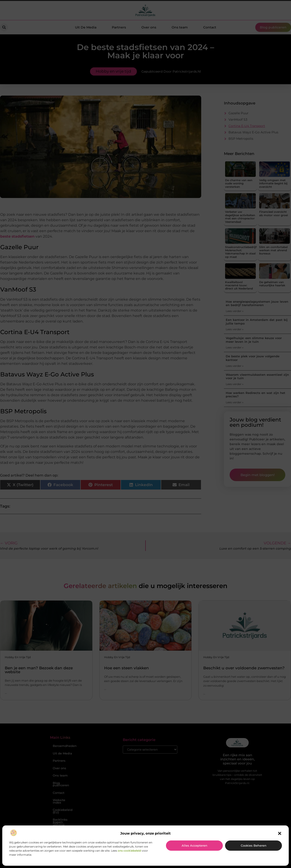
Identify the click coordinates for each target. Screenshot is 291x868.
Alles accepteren (194, 845)
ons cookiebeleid (129, 851)
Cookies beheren (254, 845)
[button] (280, 833)
